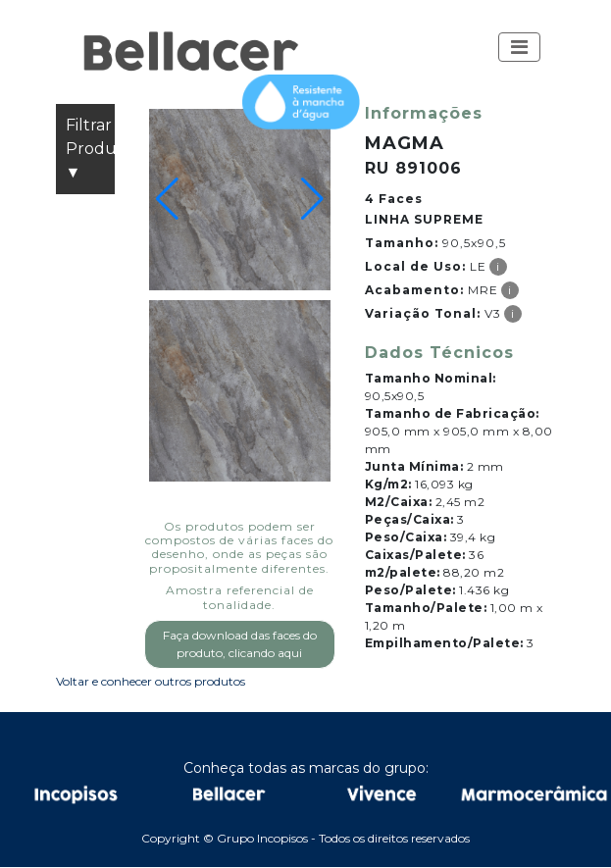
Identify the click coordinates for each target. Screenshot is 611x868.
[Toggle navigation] (519, 47)
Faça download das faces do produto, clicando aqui (240, 644)
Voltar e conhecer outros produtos (151, 681)
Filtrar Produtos (90, 150)
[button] (519, 47)
